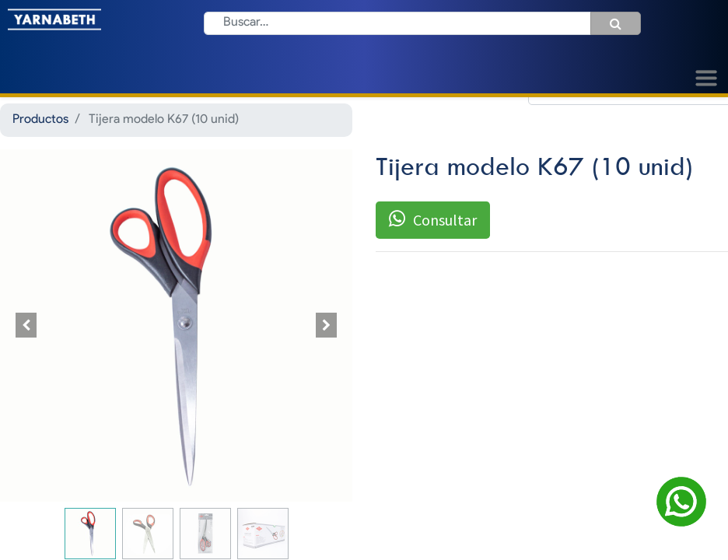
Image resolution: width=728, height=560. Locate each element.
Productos (40, 120)
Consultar (433, 219)
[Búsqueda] (616, 23)
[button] (26, 325)
